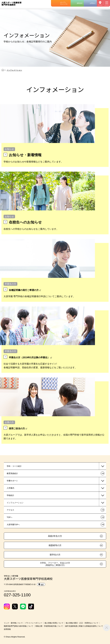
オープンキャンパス (64, 3)
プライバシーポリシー (34, 623)
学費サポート (12, 481)
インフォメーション (15, 503)
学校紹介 (10, 495)
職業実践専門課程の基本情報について (18, 626)
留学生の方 (55, 555)
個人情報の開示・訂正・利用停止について (82, 623)
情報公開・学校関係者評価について (49, 626)
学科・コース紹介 (14, 466)
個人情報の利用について (54, 623)
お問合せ (93, 3)
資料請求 (80, 3)
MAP (41, 584)
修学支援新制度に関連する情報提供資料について (84, 626)
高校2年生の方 (55, 536)
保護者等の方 (55, 545)
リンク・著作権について (13, 623)
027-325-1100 (17, 595)
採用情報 (7, 629)
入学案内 (10, 488)
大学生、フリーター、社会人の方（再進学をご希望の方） (55, 564)
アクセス (100, 5)
